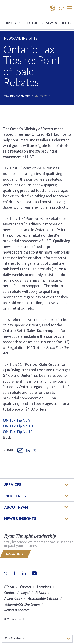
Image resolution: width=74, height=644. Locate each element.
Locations (44, 587)
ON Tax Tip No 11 (18, 431)
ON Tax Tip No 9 (17, 420)
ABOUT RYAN (16, 507)
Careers (26, 587)
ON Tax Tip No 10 (18, 426)
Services (9, 23)
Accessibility (13, 598)
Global (9, 587)
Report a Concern (17, 610)
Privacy (41, 593)
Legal (25, 593)
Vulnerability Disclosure (22, 604)
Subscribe (16, 554)
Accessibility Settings (43, 598)
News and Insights (21, 38)
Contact (10, 593)
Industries (31, 23)
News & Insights (58, 23)
